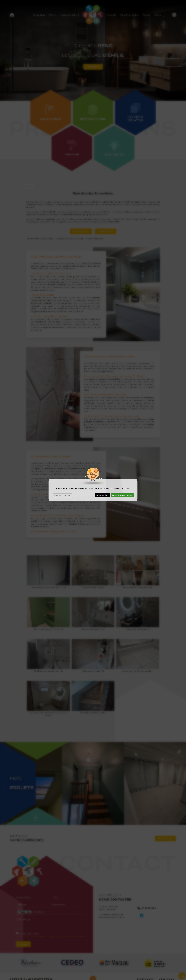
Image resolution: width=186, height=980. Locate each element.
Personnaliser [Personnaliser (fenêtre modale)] (102, 495)
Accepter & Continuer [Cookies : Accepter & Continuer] (122, 495)
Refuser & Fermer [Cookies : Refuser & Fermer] (63, 495)
